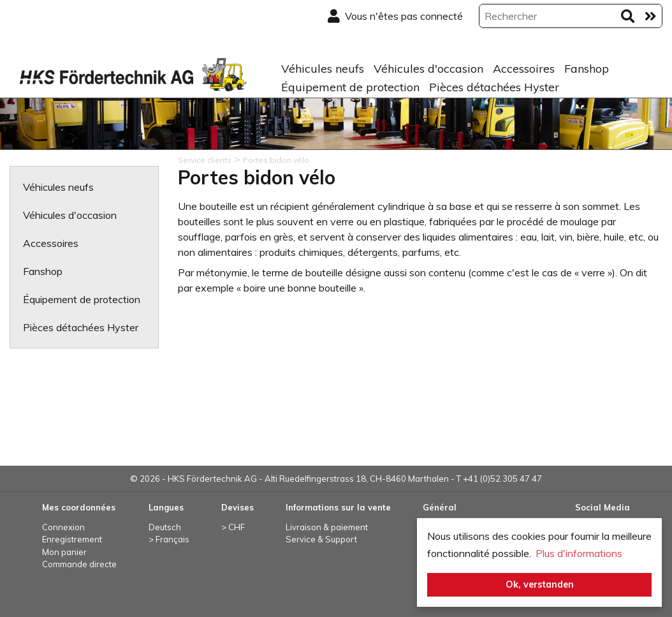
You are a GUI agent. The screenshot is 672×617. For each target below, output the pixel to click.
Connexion (63, 527)
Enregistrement (72, 539)
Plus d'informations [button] (579, 553)
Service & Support (321, 539)
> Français (169, 539)
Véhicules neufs (323, 69)
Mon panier (64, 552)
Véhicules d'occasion (428, 69)
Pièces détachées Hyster (494, 87)
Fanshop (587, 69)
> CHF (233, 527)
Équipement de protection (350, 87)
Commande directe (79, 564)
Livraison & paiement (327, 527)
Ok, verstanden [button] (540, 584)
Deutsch (165, 527)
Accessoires (524, 69)
